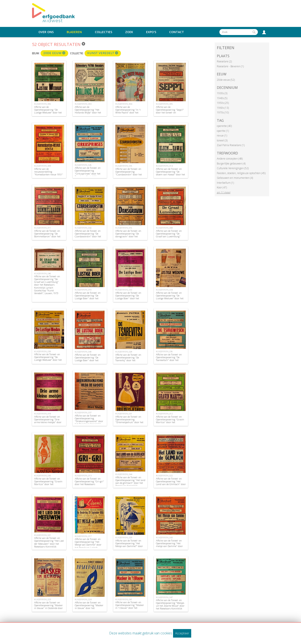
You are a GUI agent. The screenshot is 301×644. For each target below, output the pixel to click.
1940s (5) (222, 98)
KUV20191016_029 (124, 538)
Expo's (151, 32)
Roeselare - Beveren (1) (230, 66)
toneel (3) (222, 140)
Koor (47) (222, 187)
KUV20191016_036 (164, 351)
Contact (177, 32)
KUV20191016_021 (43, 535)
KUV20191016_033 (124, 290)
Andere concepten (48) (230, 159)
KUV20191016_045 (83, 165)
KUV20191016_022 (164, 476)
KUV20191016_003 (83, 104)
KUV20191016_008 (164, 228)
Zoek (129, 32)
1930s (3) (222, 93)
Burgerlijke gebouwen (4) (231, 164)
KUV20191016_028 (124, 352)
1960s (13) (223, 108)
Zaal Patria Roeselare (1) (231, 145)
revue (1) (222, 136)
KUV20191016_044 (124, 474)
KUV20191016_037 (83, 413)
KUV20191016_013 (83, 476)
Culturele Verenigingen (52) (233, 168)
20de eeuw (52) (226, 80)
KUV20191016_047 (164, 597)
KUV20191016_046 (43, 274)
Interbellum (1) (225, 183)
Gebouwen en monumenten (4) (235, 178)
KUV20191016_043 (164, 538)
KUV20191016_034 (164, 290)
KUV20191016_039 (43, 351)
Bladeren (74, 32)
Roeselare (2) (224, 61)
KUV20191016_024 (83, 599)
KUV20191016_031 (124, 414)
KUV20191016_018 (43, 414)
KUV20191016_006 (43, 104)
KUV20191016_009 (43, 166)
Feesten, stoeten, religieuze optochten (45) (241, 173)
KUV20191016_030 (43, 476)
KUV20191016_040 (83, 352)
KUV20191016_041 (124, 599)
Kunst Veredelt (103, 53)
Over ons (46, 32)
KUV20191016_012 (164, 414)
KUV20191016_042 (83, 228)
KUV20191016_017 (83, 536)
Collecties (104, 32)
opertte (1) (223, 131)
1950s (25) (223, 103)
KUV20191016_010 (83, 290)
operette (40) (224, 126)
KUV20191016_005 (164, 104)
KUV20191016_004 (124, 104)
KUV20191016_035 (124, 166)
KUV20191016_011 (43, 228)
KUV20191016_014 (164, 166)
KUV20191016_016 (124, 228)
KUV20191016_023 (43, 599)
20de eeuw (54, 53)
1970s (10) (223, 112)
